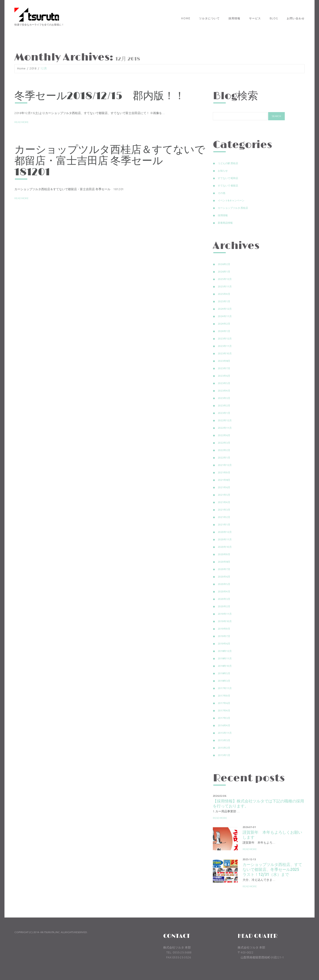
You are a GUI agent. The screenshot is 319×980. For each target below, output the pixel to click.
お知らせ (223, 171)
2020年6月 (224, 577)
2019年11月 (225, 614)
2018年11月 (225, 658)
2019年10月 (225, 621)
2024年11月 (225, 316)
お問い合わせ (296, 18)
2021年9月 (224, 473)
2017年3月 (224, 718)
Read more (21, 122)
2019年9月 (224, 629)
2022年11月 (225, 428)
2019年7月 (224, 636)
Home (186, 18)
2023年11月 (225, 346)
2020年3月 (224, 599)
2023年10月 (225, 353)
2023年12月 (225, 339)
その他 (222, 193)
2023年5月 (224, 383)
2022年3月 (224, 443)
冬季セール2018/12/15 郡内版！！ (100, 96)
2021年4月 (224, 502)
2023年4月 (224, 391)
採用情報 (234, 18)
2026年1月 (224, 272)
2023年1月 (224, 413)
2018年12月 (225, 651)
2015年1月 (224, 755)
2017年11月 (225, 688)
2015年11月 (225, 733)
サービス (255, 18)
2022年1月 (224, 458)
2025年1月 (224, 301)
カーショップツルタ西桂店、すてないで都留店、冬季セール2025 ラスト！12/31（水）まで (273, 869)
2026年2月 (224, 264)
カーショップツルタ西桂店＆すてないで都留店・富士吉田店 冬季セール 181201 (110, 161)
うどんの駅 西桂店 (228, 163)
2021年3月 (224, 510)
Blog (274, 18)
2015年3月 (224, 740)
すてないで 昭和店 (228, 178)
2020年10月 (225, 547)
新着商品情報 (225, 223)
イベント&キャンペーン (231, 200)
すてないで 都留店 (228, 186)
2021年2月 (224, 517)
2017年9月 (224, 696)
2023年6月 (224, 376)
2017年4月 (224, 711)
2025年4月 (224, 294)
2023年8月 (224, 361)
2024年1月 (224, 331)
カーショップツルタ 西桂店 (233, 208)
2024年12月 (225, 309)
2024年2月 (224, 324)
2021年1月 (224, 525)
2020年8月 (224, 562)
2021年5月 (224, 495)
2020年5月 (224, 584)
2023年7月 (224, 368)
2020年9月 (224, 554)
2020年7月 (224, 569)
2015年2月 (224, 748)
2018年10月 (225, 666)
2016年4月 (224, 725)
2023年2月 (224, 406)
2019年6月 (224, 644)
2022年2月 (224, 450)
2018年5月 (224, 673)
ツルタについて (209, 18)
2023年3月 (224, 398)
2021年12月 (225, 465)
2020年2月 (224, 606)
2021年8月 (224, 480)
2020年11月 (225, 539)
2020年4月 (224, 592)
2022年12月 (225, 420)
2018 (33, 68)
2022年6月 (224, 435)
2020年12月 (225, 532)
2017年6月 (224, 703)
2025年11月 (225, 287)
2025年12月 (225, 279)
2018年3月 (224, 681)
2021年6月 (224, 487)
